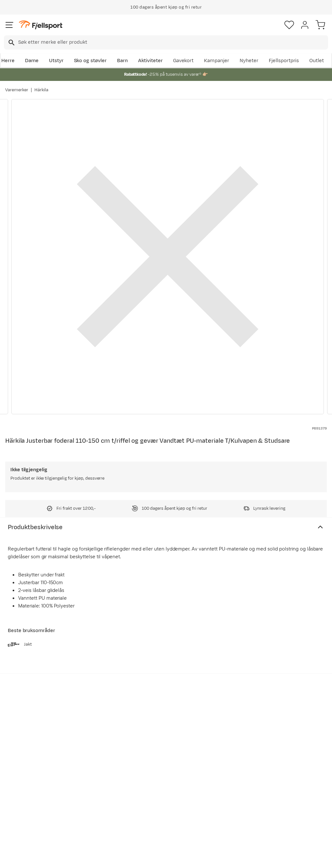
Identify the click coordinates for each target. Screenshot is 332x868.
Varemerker (17, 90)
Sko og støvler (90, 61)
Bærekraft (153, 796)
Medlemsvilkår (158, 775)
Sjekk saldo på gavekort (23, 769)
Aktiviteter (150, 61)
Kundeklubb (155, 765)
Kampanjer (217, 61)
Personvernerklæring (142, 857)
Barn (122, 61)
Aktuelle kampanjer (96, 755)
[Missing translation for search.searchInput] (11, 43)
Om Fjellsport (157, 755)
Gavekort (184, 61)
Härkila (41, 90)
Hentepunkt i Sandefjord (22, 808)
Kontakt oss (20, 822)
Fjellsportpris (284, 61)
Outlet (317, 61)
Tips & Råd (19, 793)
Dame (32, 61)
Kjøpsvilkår (177, 857)
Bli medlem (304, 700)
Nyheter (249, 61)
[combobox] (166, 42)
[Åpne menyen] (9, 25)
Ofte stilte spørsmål (30, 755)
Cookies (201, 857)
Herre (8, 61)
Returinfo (18, 783)
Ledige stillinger (160, 786)
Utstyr (56, 61)
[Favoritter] (289, 25)
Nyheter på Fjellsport (98, 765)
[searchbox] (173, 42)
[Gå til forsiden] (41, 25)
